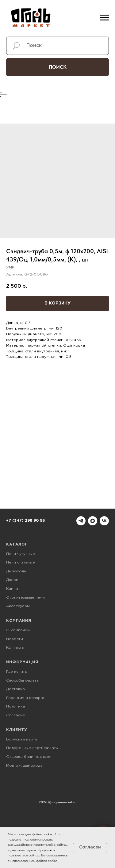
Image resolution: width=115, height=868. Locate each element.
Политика (16, 706)
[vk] (104, 521)
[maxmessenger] (93, 521)
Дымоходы (16, 571)
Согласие (16, 715)
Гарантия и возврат (25, 698)
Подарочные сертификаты (32, 748)
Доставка (15, 689)
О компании (18, 630)
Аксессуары (18, 606)
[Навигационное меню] (105, 18)
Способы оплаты (23, 681)
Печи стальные (21, 562)
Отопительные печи (25, 598)
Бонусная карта (22, 739)
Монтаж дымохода (24, 766)
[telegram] (81, 521)
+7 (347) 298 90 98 (25, 521)
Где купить (16, 672)
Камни (12, 589)
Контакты (15, 648)
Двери (12, 580)
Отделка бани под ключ (29, 757)
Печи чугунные (21, 554)
